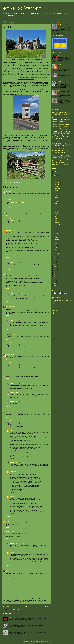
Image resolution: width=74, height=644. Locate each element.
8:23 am (12, 355)
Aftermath (57, 239)
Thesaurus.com (56, 310)
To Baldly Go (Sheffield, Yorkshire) (60, 161)
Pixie (8, 192)
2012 (55, 272)
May (56, 247)
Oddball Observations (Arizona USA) (60, 147)
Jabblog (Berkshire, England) (59, 135)
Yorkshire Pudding (21, 8)
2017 (55, 263)
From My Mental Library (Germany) (60, 123)
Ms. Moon (9, 306)
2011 (55, 274)
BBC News (55, 303)
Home (26, 607)
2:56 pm (22, 462)
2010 (55, 276)
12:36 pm (22, 401)
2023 (55, 177)
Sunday (60, 82)
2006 (55, 284)
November (57, 185)
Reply (8, 197)
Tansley (56, 203)
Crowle (56, 213)
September (58, 188)
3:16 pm (16, 471)
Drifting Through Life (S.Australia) (60, 118)
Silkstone (57, 222)
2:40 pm (13, 532)
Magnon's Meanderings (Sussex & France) (62, 137)
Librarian (8, 532)
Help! (56, 207)
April (56, 249)
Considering (57, 224)
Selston (56, 220)
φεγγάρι (10, 617)
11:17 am (12, 411)
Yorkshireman (58, 230)
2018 (55, 261)
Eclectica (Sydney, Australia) (58, 121)
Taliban (56, 216)
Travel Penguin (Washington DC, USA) (61, 163)
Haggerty (8, 231)
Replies (10, 200)
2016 (55, 265)
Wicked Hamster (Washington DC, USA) (61, 164)
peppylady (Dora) (10, 570)
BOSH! (54, 305)
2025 (55, 173)
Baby (56, 215)
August (57, 190)
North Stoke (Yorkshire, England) (59, 144)
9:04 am (22, 345)
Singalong (57, 194)
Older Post (46, 607)
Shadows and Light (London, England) (61, 154)
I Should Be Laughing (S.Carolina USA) (61, 133)
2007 (56, 199)
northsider (9, 375)
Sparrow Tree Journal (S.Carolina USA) (61, 157)
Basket (56, 218)
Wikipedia (54, 314)
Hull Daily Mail (55, 309)
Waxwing (11, 631)
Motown (56, 201)
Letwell (56, 226)
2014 (55, 269)
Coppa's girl (13, 552)
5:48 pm (18, 552)
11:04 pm (22, 263)
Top (55, 232)
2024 (55, 175)
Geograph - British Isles (57, 307)
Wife (59, 90)
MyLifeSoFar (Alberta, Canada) (59, 140)
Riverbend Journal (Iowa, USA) (59, 152)
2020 (55, 257)
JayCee (8, 355)
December (57, 183)
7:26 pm (17, 570)
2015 (55, 267)
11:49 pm (14, 335)
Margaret (8, 212)
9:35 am (14, 375)
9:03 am (22, 365)
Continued (57, 205)
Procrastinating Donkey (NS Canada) (60, 149)
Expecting (60, 56)
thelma (8, 411)
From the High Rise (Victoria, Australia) (61, 125)
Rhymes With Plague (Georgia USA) (60, 150)
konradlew (41, 641)
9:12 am (22, 294)
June (56, 245)
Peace (59, 99)
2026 (55, 171)
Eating (56, 211)
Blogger (51, 641)
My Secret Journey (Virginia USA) (60, 138)
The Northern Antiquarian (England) (60, 159)
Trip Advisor (55, 312)
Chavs (10, 624)
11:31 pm (13, 306)
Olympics (57, 234)
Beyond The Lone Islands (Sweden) (60, 114)
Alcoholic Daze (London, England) (60, 113)
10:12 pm (13, 212)
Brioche (56, 209)
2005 (55, 286)
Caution (60, 73)
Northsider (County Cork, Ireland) (59, 145)
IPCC (56, 228)
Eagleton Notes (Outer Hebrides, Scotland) (62, 119)
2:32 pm (13, 521)
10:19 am (22, 384)
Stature (56, 198)
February (57, 253)
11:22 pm (13, 274)
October (57, 186)
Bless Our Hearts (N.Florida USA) (60, 116)
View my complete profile (58, 35)
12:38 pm (22, 423)
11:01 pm (22, 202)
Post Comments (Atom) (14, 610)
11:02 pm (22, 221)
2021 (55, 181)
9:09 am (22, 321)
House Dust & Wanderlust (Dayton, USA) (61, 132)
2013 (55, 270)
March (56, 251)
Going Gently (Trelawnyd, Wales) (59, 126)
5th (55, 235)
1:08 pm (16, 430)
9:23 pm (11, 192)
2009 (55, 278)
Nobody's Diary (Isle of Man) (58, 142)
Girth (56, 196)
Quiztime (60, 64)
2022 (55, 179)
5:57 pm (16, 496)
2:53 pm (22, 543)
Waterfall (57, 237)
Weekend (57, 192)
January (57, 255)
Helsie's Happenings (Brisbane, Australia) (61, 128)
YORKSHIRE (58, 241)
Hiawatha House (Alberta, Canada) (60, 130)
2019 (55, 259)
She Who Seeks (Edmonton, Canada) (60, 156)
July (56, 243)
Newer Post (7, 607)
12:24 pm (17, 393)
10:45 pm (13, 231)
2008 (55, 280)
